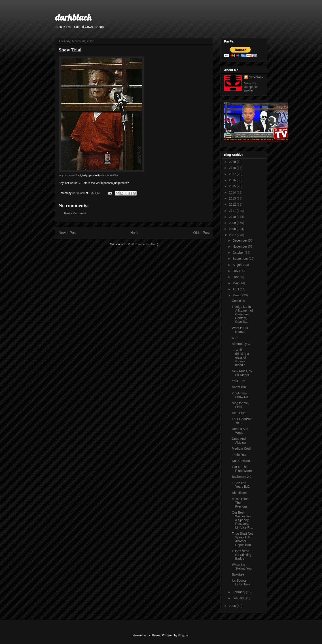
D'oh (235, 338)
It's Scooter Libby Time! (242, 582)
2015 (233, 186)
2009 (233, 223)
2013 (233, 198)
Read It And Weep (240, 431)
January (239, 598)
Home (135, 233)
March (237, 295)
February (239, 592)
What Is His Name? (240, 330)
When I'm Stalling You (242, 566)
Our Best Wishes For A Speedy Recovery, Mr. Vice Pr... (242, 520)
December (240, 240)
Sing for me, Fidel (240, 405)
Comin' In (238, 301)
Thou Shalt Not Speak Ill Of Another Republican (242, 539)
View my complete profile (251, 87)
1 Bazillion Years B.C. (241, 485)
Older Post (201, 233)
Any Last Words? (68, 175)
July (236, 271)
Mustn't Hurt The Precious (240, 503)
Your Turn (239, 381)
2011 (233, 211)
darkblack (73, 17)
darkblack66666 (109, 175)
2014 (233, 192)
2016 (233, 180)
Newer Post (68, 233)
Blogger (183, 635)
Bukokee (238, 574)
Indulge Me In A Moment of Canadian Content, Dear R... (242, 314)
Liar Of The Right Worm (242, 469)
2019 (233, 162)
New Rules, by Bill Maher (242, 373)
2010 (233, 217)
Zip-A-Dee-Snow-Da (240, 395)
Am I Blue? (239, 413)
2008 (233, 229)
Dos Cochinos (242, 461)
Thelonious (240, 455)
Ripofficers (239, 493)
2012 (233, 204)
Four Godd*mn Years (242, 421)
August (238, 265)
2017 (233, 174)
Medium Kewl (241, 448)
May (236, 283)
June (236, 277)
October (239, 253)
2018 (233, 168)
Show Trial (239, 387)
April (236, 289)
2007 (233, 235)
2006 (233, 606)
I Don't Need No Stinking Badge (242, 555)
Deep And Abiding (239, 441)
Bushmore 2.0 (242, 477)
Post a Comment (75, 213)
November (240, 247)
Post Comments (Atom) (143, 244)
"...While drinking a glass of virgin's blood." (240, 357)
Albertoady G (241, 344)
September (241, 259)
